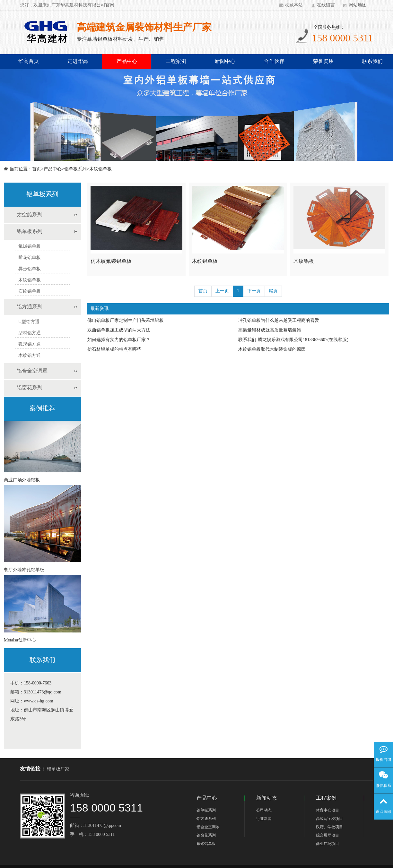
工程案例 (176, 61)
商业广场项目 (327, 844)
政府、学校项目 (329, 827)
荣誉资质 (323, 61)
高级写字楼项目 (329, 819)
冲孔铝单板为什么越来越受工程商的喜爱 (279, 321)
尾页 (273, 291)
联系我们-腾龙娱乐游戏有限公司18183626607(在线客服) (293, 340)
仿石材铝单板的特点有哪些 (114, 350)
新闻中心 (225, 61)
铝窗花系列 (30, 388)
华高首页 (29, 61)
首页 (37, 169)
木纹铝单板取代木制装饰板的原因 (272, 350)
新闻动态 (266, 798)
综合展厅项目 (327, 835)
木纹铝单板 (100, 169)
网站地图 (358, 5)
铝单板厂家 (58, 769)
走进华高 (78, 61)
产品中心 (127, 61)
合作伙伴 (274, 61)
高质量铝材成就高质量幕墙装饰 (270, 330)
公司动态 (264, 810)
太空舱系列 (30, 215)
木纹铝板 (304, 261)
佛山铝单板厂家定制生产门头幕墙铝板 (126, 321)
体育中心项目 (327, 810)
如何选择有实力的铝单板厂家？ (119, 340)
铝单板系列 (75, 169)
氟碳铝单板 (206, 844)
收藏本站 (294, 5)
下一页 (254, 291)
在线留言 (326, 5)
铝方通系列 (30, 307)
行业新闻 (264, 819)
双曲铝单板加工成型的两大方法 (119, 330)
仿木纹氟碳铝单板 (111, 261)
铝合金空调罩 (32, 371)
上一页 (222, 291)
